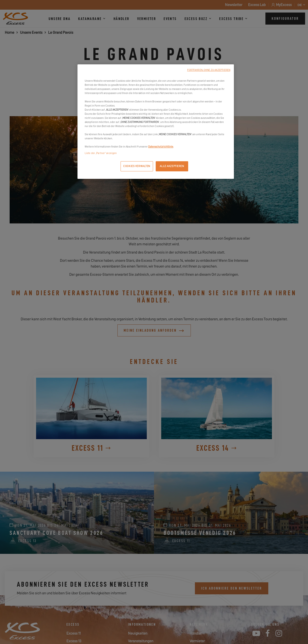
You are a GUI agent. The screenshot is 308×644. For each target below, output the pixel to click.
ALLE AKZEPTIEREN (172, 166)
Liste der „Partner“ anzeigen (101, 153)
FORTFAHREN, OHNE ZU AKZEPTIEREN (209, 70)
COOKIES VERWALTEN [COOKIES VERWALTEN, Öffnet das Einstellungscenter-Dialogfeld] (137, 166)
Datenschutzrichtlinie (161, 147)
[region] (156, 122)
